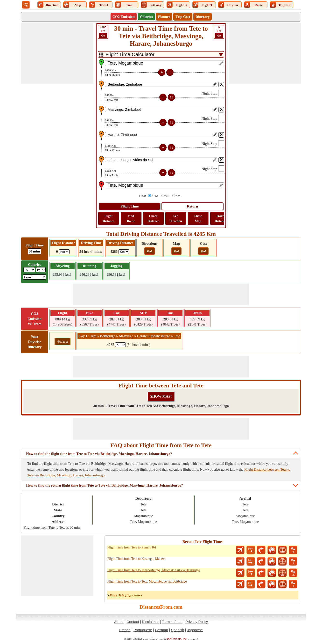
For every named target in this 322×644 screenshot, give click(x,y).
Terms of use (172, 622)
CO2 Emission (124, 17)
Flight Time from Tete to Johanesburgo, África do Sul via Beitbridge (154, 570)
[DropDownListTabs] (161, 54)
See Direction (176, 218)
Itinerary (203, 17)
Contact (133, 622)
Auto (154, 196)
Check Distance (153, 218)
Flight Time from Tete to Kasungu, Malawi (136, 559)
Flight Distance (109, 218)
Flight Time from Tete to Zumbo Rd (132, 547)
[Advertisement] (57, 53)
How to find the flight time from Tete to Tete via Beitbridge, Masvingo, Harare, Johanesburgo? (99, 454)
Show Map (198, 218)
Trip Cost (183, 17)
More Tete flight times (126, 595)
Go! (150, 251)
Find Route (131, 218)
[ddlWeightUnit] (41, 270)
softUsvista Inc (177, 639)
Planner (164, 17)
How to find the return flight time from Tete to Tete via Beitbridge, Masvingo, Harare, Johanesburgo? (105, 485)
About (119, 622)
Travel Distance (220, 218)
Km (178, 196)
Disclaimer (150, 622)
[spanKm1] (120, 345)
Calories (146, 17)
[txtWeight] (29, 270)
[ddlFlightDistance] (64, 252)
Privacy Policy (197, 622)
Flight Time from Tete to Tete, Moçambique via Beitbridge (147, 581)
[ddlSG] (35, 277)
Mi (167, 196)
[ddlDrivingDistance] (124, 252)
